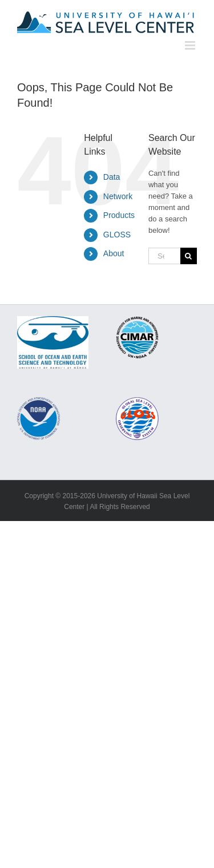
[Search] (189, 256)
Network (118, 196)
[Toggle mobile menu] (191, 45)
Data (112, 177)
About (114, 253)
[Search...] (164, 256)
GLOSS (117, 235)
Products (119, 215)
